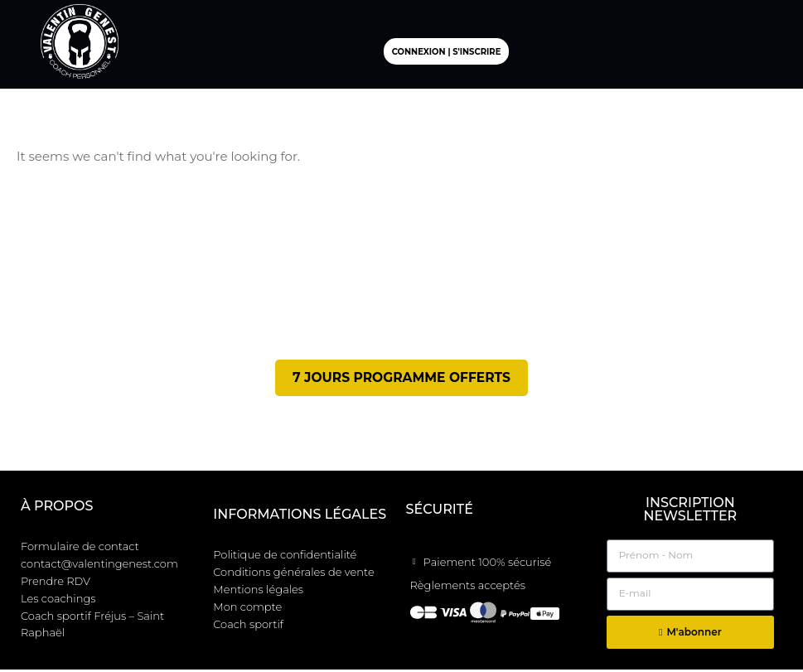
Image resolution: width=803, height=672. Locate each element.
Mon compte (247, 610)
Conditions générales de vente (293, 575)
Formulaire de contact (80, 549)
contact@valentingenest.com (99, 567)
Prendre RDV (56, 584)
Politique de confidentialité (285, 558)
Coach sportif (248, 627)
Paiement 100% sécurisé (488, 565)
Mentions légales (258, 592)
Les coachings (58, 602)
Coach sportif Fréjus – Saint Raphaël (92, 627)
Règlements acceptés (468, 587)
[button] (177, 39)
